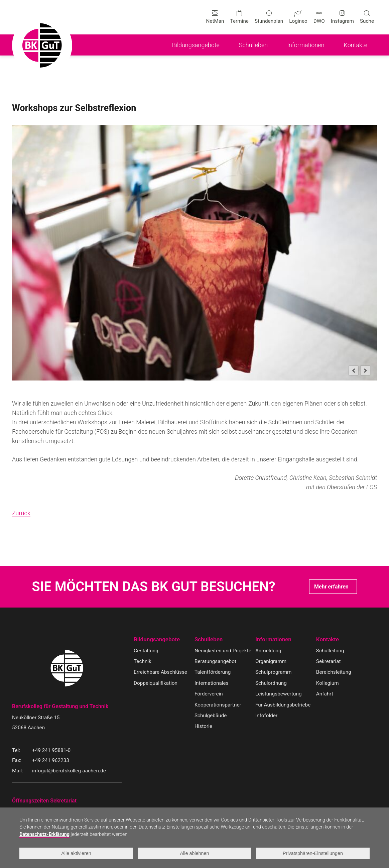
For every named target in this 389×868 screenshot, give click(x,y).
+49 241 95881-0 (51, 750)
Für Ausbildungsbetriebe (283, 705)
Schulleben (209, 639)
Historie (203, 726)
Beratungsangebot (215, 661)
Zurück (21, 513)
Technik (143, 661)
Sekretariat (329, 661)
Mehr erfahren (331, 587)
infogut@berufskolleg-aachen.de (69, 771)
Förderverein (209, 694)
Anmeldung (268, 651)
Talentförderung (213, 672)
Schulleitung (330, 651)
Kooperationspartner (218, 705)
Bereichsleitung (334, 672)
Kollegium (328, 683)
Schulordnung (271, 683)
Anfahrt (325, 694)
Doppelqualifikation (156, 683)
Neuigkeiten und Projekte (223, 651)
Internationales (212, 683)
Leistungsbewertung (279, 694)
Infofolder (266, 716)
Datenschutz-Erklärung (44, 834)
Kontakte (328, 639)
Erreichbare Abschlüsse (160, 672)
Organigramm (271, 661)
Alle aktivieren (76, 853)
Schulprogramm (274, 672)
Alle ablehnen (194, 853)
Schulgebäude (211, 716)
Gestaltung (146, 651)
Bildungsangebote (157, 639)
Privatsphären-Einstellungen (313, 853)
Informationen (273, 639)
